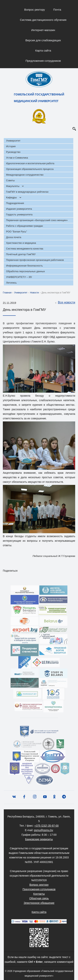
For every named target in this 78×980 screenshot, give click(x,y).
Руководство (13, 152)
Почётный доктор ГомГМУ (21, 254)
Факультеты (13, 186)
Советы (10, 180)
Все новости (65, 303)
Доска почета (14, 237)
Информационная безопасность (24, 266)
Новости (34, 293)
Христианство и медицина (21, 243)
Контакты (39, 894)
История (11, 146)
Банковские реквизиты (39, 839)
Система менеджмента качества (25, 249)
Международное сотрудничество (25, 175)
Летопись (11, 283)
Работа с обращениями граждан (25, 226)
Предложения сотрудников (43, 61)
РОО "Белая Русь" (17, 232)
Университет (13, 141)
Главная (7, 293)
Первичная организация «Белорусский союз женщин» (37, 220)
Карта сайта (43, 50)
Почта (57, 10)
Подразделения (15, 203)
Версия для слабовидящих (43, 40)
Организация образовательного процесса (30, 169)
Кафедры (11, 197)
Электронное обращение (39, 903)
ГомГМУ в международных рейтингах (27, 192)
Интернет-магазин (43, 30)
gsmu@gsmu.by (43, 830)
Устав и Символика (17, 158)
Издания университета (19, 209)
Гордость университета (19, 215)
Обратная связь (39, 898)
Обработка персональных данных (25, 271)
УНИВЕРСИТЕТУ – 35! (19, 277)
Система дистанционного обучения (43, 20)
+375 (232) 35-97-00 (47, 826)
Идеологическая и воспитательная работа (30, 163)
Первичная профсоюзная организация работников (35, 260)
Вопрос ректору (35, 10)
